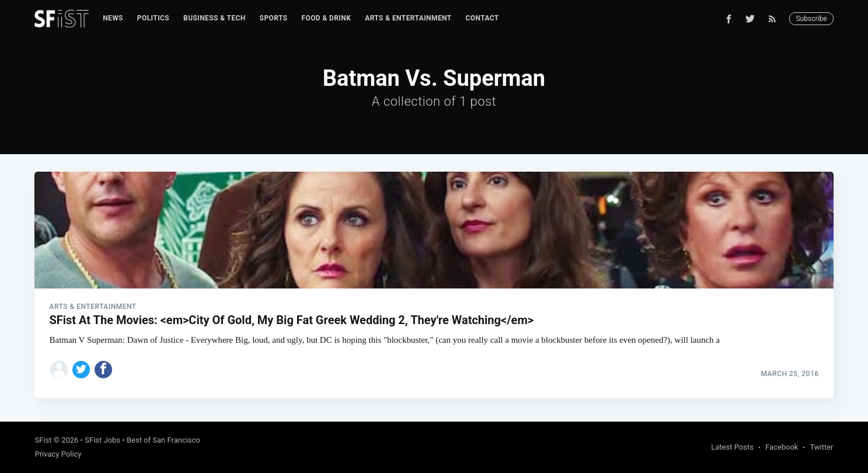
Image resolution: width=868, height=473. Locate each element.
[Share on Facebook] (103, 370)
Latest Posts (732, 447)
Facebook (782, 447)
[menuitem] (113, 18)
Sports (274, 18)
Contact (482, 18)
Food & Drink (326, 18)
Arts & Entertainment (408, 18)
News (113, 18)
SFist (43, 440)
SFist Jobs (102, 440)
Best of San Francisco (163, 440)
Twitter (821, 447)
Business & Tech (215, 18)
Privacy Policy (58, 454)
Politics (153, 18)
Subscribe (811, 19)
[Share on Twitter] (81, 370)
